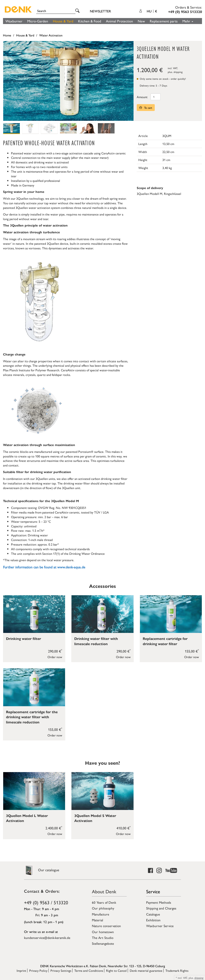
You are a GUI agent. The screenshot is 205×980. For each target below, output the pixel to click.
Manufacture (100, 914)
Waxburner (14, 21)
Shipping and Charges (161, 908)
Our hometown (103, 932)
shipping (178, 72)
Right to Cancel (116, 970)
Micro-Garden (38, 21)
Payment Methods (159, 902)
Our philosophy (103, 908)
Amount (142, 97)
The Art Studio (103, 938)
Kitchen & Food (90, 21)
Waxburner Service (160, 926)
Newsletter (100, 11)
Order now (55, 657)
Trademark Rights (177, 970)
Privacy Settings (61, 970)
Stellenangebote (103, 943)
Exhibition (153, 920)
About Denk (104, 891)
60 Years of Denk (104, 902)
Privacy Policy (38, 970)
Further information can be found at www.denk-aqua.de (44, 567)
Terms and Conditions (89, 970)
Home (7, 35)
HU (152, 11)
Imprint (21, 970)
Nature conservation (106, 926)
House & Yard (63, 21)
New (141, 21)
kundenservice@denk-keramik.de (47, 938)
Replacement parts (164, 21)
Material (97, 920)
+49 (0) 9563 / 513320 (46, 902)
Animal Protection (119, 21)
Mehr (188, 21)
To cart (146, 108)
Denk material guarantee (146, 970)
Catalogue (153, 914)
